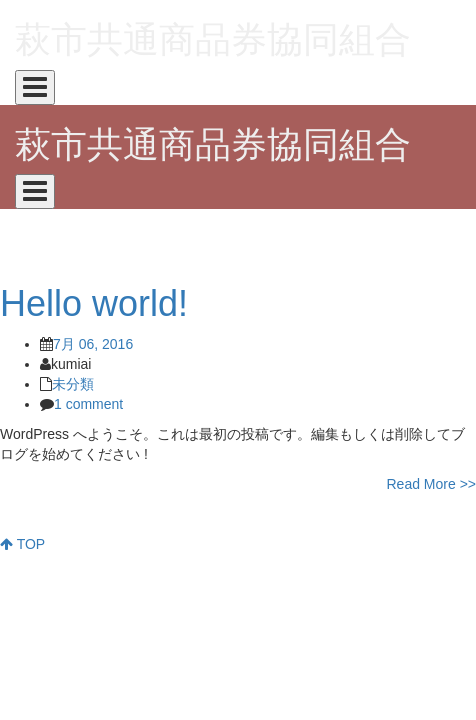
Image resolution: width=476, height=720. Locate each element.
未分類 (73, 384)
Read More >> (432, 484)
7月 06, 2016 (93, 344)
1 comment (88, 404)
